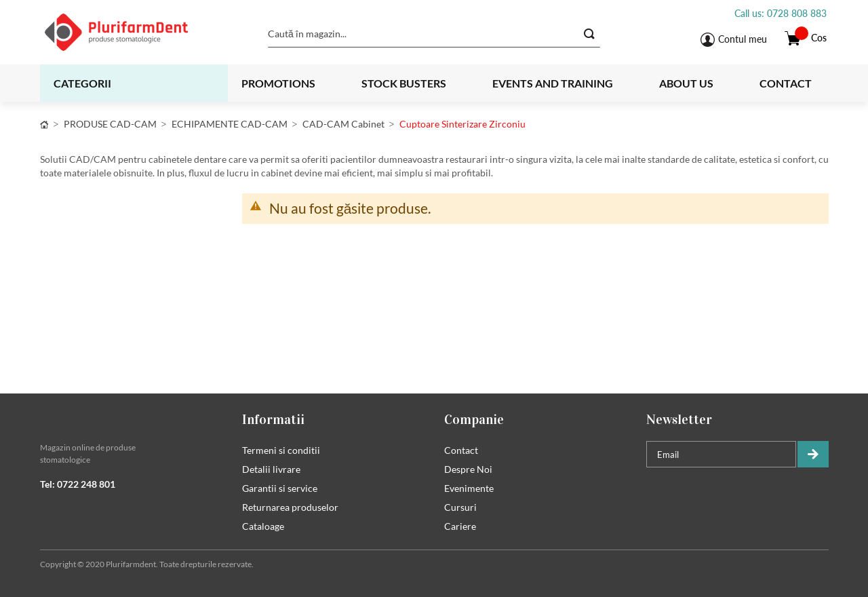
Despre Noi (468, 469)
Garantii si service (280, 488)
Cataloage (263, 526)
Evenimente (469, 488)
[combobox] (434, 34)
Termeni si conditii (281, 450)
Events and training (553, 83)
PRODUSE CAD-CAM (110, 124)
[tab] (131, 419)
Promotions (278, 83)
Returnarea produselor (290, 507)
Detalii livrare (271, 469)
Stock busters (404, 83)
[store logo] (133, 32)
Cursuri (460, 507)
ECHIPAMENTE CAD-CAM (230, 124)
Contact (786, 83)
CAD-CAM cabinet (343, 124)
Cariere (460, 526)
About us (686, 83)
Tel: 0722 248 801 (78, 484)
